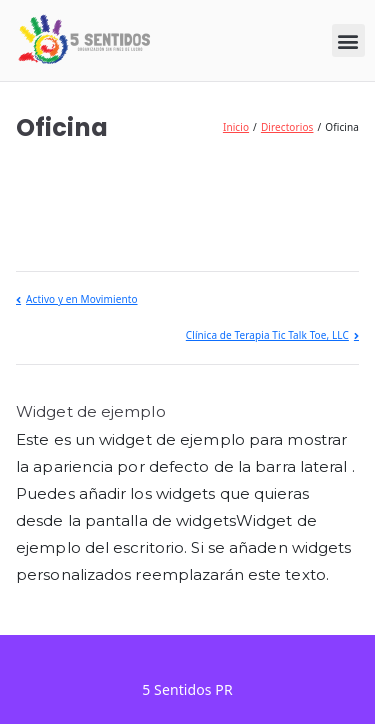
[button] (348, 40)
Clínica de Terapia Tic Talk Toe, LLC (267, 335)
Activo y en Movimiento (81, 299)
